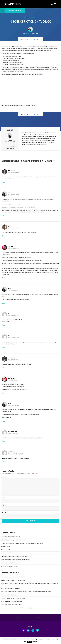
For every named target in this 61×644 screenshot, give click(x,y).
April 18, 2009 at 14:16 (14, 360)
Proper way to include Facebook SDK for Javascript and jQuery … (16, 560)
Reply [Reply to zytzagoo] (4, 278)
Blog (43, 617)
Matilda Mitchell (13, 452)
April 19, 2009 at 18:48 (14, 380)
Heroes (50, 67)
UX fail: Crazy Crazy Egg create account (10, 563)
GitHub (8, 149)
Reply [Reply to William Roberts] (4, 442)
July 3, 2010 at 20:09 (13, 434)
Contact (38, 617)
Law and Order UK (20, 69)
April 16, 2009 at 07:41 (14, 195)
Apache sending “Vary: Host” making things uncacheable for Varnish (17, 556)
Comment (4, 477)
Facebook (33, 630)
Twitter (15, 147)
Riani (2, 588)
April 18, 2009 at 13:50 (14, 338)
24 (36, 67)
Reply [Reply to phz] (4, 325)
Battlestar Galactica (9, 64)
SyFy (46, 51)
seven (10, 193)
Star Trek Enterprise (9, 59)
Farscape (6, 57)
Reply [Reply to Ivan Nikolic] (4, 182)
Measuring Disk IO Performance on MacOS (11, 537)
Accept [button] (29, 642)
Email (3, 505)
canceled (17, 64)
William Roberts (12, 432)
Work (32, 617)
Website (11, 147)
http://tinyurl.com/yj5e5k (36, 264)
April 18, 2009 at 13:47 (14, 316)
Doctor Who (44, 69)
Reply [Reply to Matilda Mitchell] (4, 462)
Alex (2, 608)
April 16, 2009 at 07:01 (14, 173)
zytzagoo (11, 246)
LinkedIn (12, 149)
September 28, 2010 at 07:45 (15, 454)
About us (26, 617)
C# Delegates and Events (7, 550)
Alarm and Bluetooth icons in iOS (12, 588)
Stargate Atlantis (8, 62)
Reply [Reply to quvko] (4, 236)
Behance (28, 630)
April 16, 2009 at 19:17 (14, 290)
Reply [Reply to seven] (4, 216)
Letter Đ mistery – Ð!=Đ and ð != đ (17, 577)
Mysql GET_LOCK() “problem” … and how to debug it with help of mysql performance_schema (22, 543)
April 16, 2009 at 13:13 (14, 228)
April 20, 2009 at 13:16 (14, 405)
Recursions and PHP (6, 547)
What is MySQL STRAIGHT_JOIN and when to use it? (13, 540)
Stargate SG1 (7, 61)
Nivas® (13, 142)
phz (9, 314)
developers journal (33, 17)
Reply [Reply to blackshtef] (4, 393)
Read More (35, 642)
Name (3, 498)
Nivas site (20, 617)
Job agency (4, 595)
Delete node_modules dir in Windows (10, 566)
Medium (13, 69)
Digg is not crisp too (13, 595)
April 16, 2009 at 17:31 (14, 248)
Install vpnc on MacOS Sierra (8, 553)
